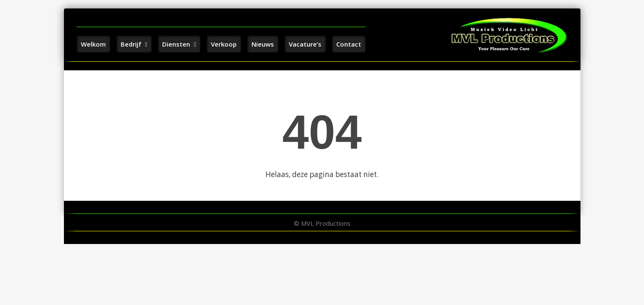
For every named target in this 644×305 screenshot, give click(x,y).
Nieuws (263, 44)
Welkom (93, 44)
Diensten (179, 44)
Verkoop (224, 44)
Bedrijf (134, 44)
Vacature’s (305, 44)
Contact (349, 44)
